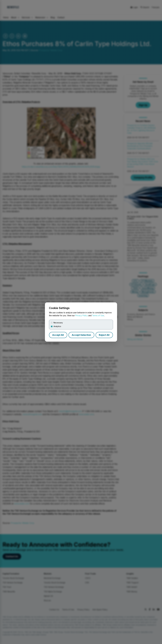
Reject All (104, 335)
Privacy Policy (82, 316)
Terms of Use (98, 316)
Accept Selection (81, 335)
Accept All (58, 335)
